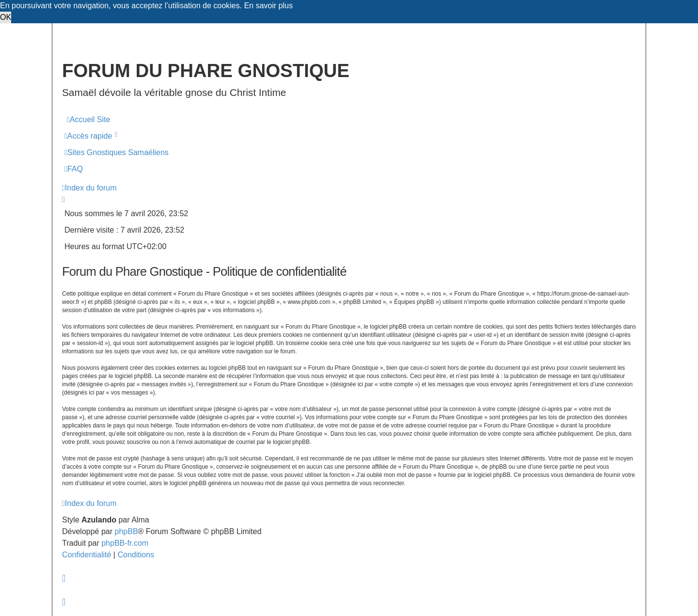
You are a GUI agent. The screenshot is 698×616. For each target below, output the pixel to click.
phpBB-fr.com (125, 543)
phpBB (127, 531)
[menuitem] (88, 120)
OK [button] (6, 17)
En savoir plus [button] (268, 6)
